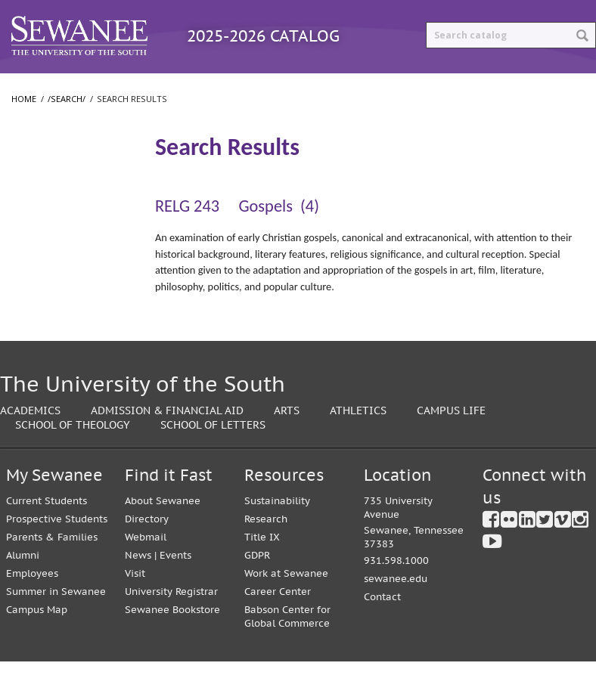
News (138, 594)
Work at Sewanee (286, 612)
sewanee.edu (396, 618)
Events (175, 594)
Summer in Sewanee (56, 630)
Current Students (47, 539)
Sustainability (277, 539)
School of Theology (61, 334)
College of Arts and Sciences (55, 266)
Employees (32, 612)
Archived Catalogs (385, 87)
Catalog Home (56, 87)
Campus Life (451, 449)
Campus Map (37, 648)
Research (266, 558)
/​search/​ (37, 172)
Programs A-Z (166, 87)
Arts (287, 449)
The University (50, 228)
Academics (30, 449)
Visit (135, 612)
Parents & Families (52, 576)
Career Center (278, 630)
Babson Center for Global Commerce (287, 655)
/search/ (67, 127)
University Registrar (171, 630)
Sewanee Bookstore (172, 648)
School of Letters (56, 304)
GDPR (257, 594)
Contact (382, 636)
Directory (147, 558)
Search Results (55, 196)
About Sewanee (163, 539)
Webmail (146, 576)
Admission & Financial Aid (167, 449)
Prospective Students (57, 558)
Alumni (23, 594)
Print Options (507, 87)
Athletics (358, 449)
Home (24, 127)
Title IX (262, 576)
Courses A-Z (268, 87)
